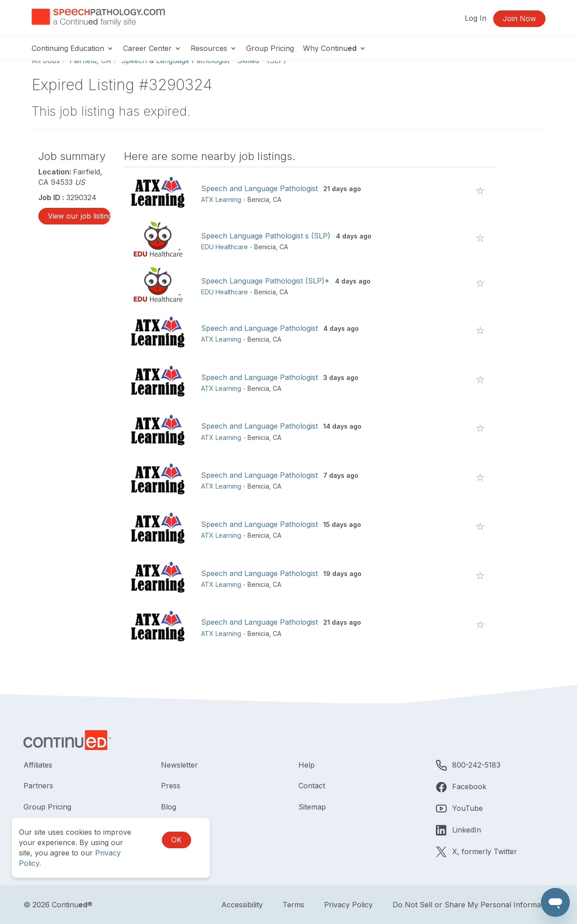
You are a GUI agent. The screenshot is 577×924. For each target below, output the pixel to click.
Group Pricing (270, 48)
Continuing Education (73, 48)
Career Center (152, 48)
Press (171, 786)
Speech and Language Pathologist (259, 188)
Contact (312, 786)
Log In (476, 18)
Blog (169, 807)
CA (277, 199)
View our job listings (79, 216)
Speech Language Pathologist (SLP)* (265, 281)
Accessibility (242, 905)
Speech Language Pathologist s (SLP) (266, 236)
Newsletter (179, 765)
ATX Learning (221, 199)
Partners (38, 786)
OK (176, 840)
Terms (293, 905)
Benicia (258, 199)
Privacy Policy (348, 905)
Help (307, 765)
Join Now (519, 18)
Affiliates (38, 765)
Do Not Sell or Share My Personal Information (473, 905)
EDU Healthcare (224, 247)
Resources (214, 48)
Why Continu (335, 48)
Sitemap (312, 807)
